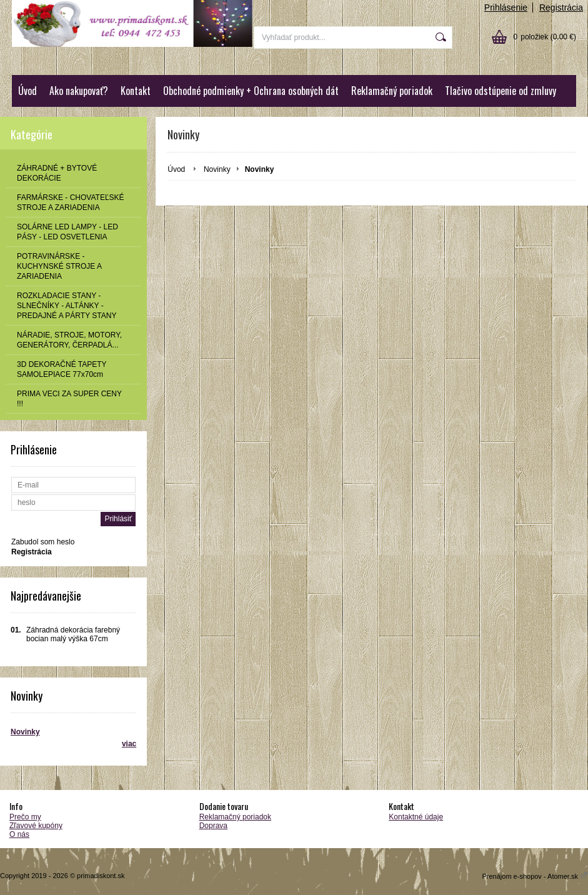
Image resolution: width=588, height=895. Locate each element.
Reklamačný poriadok (392, 91)
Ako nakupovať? (79, 91)
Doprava (213, 826)
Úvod (27, 91)
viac (129, 744)
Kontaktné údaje (416, 817)
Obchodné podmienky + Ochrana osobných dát (251, 91)
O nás (19, 834)
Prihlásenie (506, 7)
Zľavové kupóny (36, 826)
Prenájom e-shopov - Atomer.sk (535, 876)
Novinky (25, 732)
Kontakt (136, 91)
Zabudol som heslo (43, 542)
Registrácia (561, 7)
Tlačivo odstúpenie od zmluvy (501, 91)
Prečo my (25, 817)
